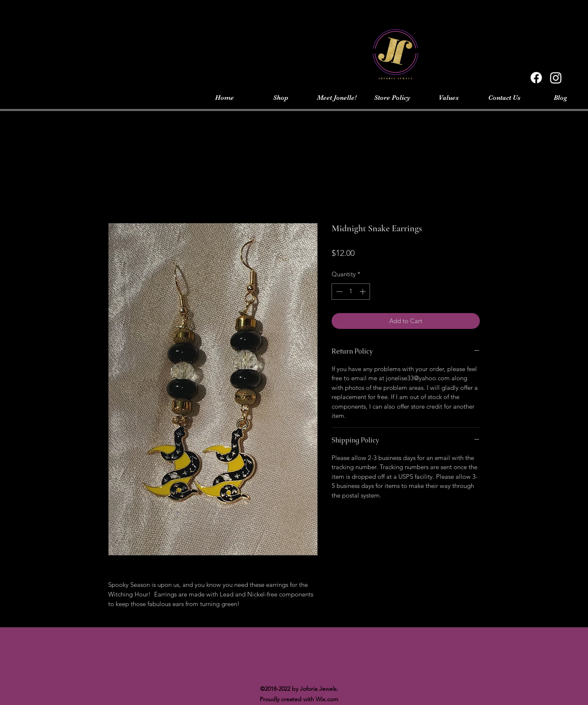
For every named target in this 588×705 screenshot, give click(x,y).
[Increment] (364, 292)
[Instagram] (556, 78)
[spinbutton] (351, 292)
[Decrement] (338, 292)
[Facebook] (536, 78)
